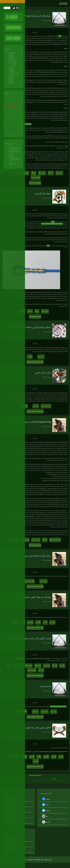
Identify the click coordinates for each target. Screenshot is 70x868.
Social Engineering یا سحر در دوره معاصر (31, 422)
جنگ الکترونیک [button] (35, 178)
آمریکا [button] (61, 666)
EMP (13, 125)
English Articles (17, 38)
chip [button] (35, 173)
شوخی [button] (51, 622)
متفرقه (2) (12, 81)
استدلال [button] (29, 622)
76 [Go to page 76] (41, 781)
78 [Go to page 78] (50, 781)
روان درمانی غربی (43, 373)
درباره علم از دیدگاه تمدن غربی (37, 556)
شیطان (18, 117)
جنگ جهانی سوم (15, 113)
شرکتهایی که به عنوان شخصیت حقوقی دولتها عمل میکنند (15, 160)
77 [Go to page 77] (46, 781)
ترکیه (20, 121)
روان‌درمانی (8, 110)
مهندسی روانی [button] (35, 540)
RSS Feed (46, 822)
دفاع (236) (12, 55)
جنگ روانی (11, 98)
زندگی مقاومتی (16, 98)
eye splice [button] (46, 311)
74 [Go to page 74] (33, 781)
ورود (7, 17)
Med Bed (12, 156)
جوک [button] (37, 622)
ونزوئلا (20, 113)
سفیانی (15, 102)
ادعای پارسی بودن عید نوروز (38, 727)
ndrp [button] (56, 666)
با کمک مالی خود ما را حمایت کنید (13, 28)
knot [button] (31, 311)
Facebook (46, 799)
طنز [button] (44, 622)
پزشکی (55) (12, 75)
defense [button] (39, 666)
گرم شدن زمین (20, 110)
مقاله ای (60, 36)
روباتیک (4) (14, 65)
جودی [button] (31, 757)
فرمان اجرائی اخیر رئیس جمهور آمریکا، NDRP (30, 638)
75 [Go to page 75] (37, 781)
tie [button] (38, 311)
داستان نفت (45, 686)
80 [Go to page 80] (58, 781)
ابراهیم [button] (45, 757)
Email (45, 817)
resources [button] (30, 666)
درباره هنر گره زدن (43, 193)
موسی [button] (35, 761)
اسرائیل (15, 117)
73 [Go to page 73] (28, 781)
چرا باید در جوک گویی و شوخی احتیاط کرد (32, 597)
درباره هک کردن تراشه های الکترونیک (34, 16)
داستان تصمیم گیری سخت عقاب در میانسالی (30, 327)
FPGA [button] (52, 173)
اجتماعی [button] (40, 357)
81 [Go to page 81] (63, 781)
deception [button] (27, 540)
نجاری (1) (11, 67)
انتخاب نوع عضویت (13, 17)
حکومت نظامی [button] (31, 670)
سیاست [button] (53, 712)
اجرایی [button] (40, 670)
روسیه (12, 129)
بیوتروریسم (12, 102)
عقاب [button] (29, 357)
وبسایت (48, 246)
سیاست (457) (12, 57)
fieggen (53, 222)
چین (17, 121)
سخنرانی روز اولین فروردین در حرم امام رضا (58, 707)
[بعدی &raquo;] (66, 781)
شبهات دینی (10, 117)
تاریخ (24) (12, 77)
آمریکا (12, 106)
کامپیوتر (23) (15, 63)
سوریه (11, 110)
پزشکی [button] (35, 406)
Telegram (46, 811)
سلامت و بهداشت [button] (45, 406)
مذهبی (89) (12, 69)
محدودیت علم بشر (14, 133)
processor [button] (43, 173)
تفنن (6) (11, 83)
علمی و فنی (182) (13, 61)
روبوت (20, 98)
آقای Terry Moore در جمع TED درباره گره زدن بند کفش (52, 224)
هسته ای (9, 121)
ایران (20, 117)
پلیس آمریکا (9, 113)
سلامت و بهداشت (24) (14, 73)
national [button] (48, 666)
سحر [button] (44, 540)
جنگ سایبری (15, 110)
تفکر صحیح (17, 125)
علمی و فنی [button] (42, 581)
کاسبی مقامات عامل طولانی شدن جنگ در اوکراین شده (15, 149)
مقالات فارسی (9, 38)
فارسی (7, 8)
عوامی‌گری (10, 125)
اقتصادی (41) (12, 71)
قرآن (8, 98)
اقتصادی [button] (34, 712)
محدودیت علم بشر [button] (28, 581)
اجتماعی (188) (12, 53)
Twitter (45, 805)
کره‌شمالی (14, 121)
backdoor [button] (60, 173)
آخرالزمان (17, 129)
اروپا (17, 102)
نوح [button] (38, 757)
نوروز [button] (60, 757)
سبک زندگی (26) (13, 59)
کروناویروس (19, 106)
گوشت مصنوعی (13, 164)
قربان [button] (53, 757)
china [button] (27, 173)
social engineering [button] (56, 540)
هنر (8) (11, 79)
